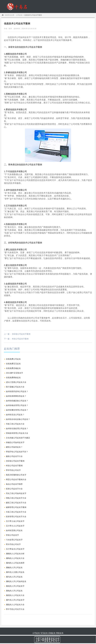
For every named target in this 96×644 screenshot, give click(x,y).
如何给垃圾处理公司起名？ (17, 428)
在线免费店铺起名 (13, 368)
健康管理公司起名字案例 (16, 507)
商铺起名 (69, 19)
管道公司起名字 (12, 535)
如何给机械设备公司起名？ (17, 401)
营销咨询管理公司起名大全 (17, 433)
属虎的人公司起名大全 (15, 595)
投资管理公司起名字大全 (16, 517)
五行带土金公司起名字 (15, 521)
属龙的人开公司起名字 (15, 586)
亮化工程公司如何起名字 (16, 493)
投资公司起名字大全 (14, 489)
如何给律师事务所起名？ (16, 396)
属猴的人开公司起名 (14, 567)
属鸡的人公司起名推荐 (15, 563)
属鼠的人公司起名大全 (15, 605)
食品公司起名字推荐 (14, 484)
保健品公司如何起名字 (15, 442)
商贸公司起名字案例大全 (16, 479)
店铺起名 (52, 633)
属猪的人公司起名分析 (15, 554)
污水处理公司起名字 (14, 540)
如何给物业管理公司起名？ (17, 405)
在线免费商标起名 (13, 378)
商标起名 (80, 19)
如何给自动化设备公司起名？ (18, 419)
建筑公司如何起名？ (14, 447)
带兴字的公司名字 (13, 544)
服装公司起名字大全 (14, 456)
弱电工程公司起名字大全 (16, 498)
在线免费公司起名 (13, 359)
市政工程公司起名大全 (15, 424)
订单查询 (91, 19)
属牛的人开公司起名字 (15, 600)
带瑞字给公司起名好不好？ (17, 452)
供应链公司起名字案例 (21, 334)
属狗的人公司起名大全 (15, 558)
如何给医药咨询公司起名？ (17, 391)
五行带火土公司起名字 (15, 526)
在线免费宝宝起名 (13, 364)
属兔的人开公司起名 (14, 591)
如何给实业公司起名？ (15, 415)
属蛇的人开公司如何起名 (16, 581)
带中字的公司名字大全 (15, 609)
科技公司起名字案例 (20, 339)
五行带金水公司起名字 (15, 549)
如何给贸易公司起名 (14, 530)
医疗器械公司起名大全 (15, 387)
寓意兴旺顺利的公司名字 (16, 475)
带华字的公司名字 (13, 470)
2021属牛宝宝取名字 (14, 373)
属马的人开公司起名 (14, 577)
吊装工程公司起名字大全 (16, 512)
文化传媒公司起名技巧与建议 (18, 438)
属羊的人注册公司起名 (15, 572)
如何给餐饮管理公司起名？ (17, 410)
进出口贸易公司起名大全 (16, 382)
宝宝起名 (58, 19)
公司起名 (47, 19)
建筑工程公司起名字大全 (16, 503)
